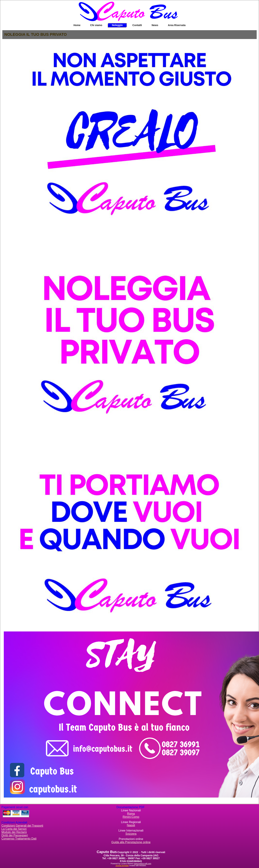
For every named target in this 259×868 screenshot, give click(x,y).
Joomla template (122, 866)
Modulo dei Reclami (14, 832)
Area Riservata (177, 25)
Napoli (131, 825)
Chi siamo (96, 25)
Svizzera (131, 834)
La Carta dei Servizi (14, 829)
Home (77, 25)
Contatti (137, 25)
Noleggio (117, 25)
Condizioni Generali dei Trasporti (22, 826)
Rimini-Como (131, 817)
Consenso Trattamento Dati (19, 839)
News (155, 25)
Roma (131, 814)
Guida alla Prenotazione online (131, 842)
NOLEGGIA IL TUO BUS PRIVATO (36, 34)
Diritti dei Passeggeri (15, 835)
